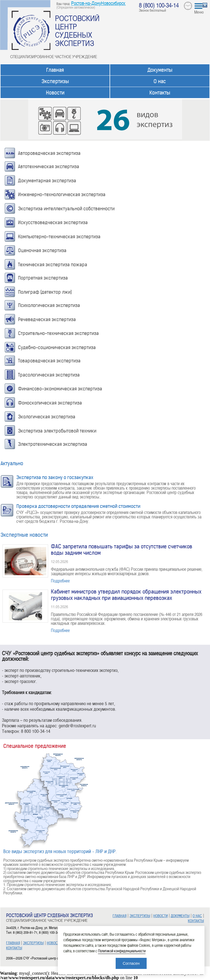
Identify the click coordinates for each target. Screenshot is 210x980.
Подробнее (60, 581)
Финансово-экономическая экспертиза (60, 389)
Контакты (160, 93)
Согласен (131, 963)
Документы (160, 70)
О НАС (197, 916)
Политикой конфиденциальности (122, 951)
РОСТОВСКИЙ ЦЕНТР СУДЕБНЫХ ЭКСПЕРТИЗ (77, 30)
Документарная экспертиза (47, 181)
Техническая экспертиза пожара (53, 265)
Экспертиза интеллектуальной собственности (66, 209)
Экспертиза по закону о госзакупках (55, 477)
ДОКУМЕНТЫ (180, 916)
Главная (55, 70)
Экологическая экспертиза (47, 417)
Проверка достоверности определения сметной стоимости (78, 506)
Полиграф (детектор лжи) (45, 292)
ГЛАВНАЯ (13, 943)
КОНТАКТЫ (14, 948)
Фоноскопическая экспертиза (50, 403)
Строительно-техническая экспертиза (58, 333)
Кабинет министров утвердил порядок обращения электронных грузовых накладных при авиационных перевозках (126, 595)
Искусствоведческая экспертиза (53, 222)
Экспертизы (55, 81)
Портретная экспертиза (43, 278)
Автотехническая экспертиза (49, 167)
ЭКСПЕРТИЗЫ (33, 943)
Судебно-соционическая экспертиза (57, 347)
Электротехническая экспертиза (53, 444)
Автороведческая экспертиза (49, 153)
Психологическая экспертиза (49, 305)
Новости (55, 93)
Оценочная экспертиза (42, 250)
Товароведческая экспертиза (49, 361)
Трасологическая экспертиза (49, 375)
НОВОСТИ (54, 943)
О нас (160, 81)
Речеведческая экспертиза (47, 319)
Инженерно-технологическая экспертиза (62, 195)
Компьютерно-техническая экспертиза (59, 237)
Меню (199, 12)
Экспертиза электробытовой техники (57, 431)
